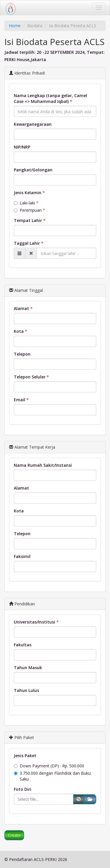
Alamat (21, 308)
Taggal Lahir (27, 243)
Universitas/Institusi (34, 622)
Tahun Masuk (28, 668)
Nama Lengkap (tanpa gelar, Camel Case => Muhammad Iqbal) (50, 98)
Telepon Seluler (30, 377)
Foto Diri (23, 789)
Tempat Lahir (28, 220)
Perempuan (28, 210)
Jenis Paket (25, 756)
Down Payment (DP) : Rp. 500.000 (49, 766)
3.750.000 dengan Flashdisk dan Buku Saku (52, 776)
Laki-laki (24, 203)
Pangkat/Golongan (33, 170)
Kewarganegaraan (33, 124)
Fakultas (23, 645)
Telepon (22, 354)
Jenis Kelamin (28, 193)
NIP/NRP (22, 147)
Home (15, 26)
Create (14, 835)
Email (20, 400)
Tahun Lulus (26, 690)
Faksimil (22, 556)
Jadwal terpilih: (20, 52)
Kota (19, 331)
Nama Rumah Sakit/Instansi (43, 465)
